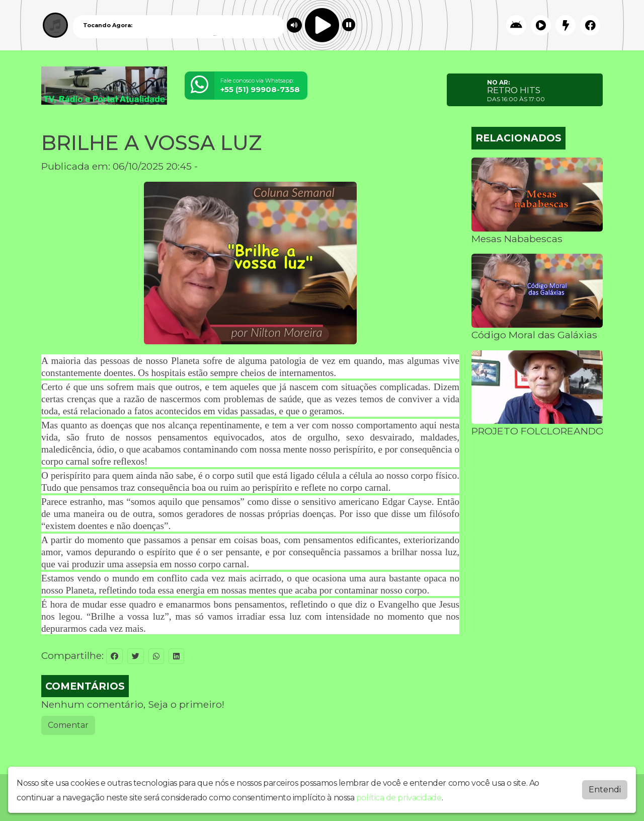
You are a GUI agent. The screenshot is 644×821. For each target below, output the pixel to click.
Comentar (68, 725)
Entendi (605, 790)
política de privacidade (399, 798)
